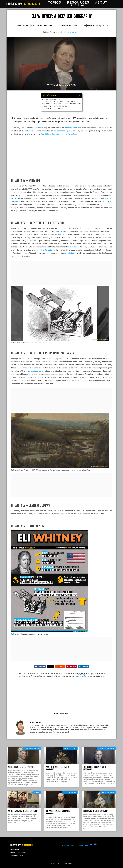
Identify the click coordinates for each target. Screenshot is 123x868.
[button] (75, 97)
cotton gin (29, 131)
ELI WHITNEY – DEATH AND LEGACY (57, 105)
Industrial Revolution (72, 32)
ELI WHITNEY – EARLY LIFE (54, 100)
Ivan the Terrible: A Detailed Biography (57, 768)
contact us (82, 676)
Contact (80, 5)
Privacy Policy (68, 846)
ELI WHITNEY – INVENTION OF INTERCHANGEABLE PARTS (62, 104)
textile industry (70, 253)
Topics (55, 2)
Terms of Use (82, 846)
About (101, 2)
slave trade (74, 247)
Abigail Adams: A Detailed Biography (23, 767)
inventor (38, 128)
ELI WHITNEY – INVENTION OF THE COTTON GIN (60, 102)
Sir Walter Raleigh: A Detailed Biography (58, 812)
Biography (59, 32)
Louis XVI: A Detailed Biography (96, 811)
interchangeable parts (62, 131)
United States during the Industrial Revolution (58, 134)
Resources (78, 2)
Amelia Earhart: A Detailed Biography (23, 811)
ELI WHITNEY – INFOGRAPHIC (55, 107)
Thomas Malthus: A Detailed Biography (95, 768)
